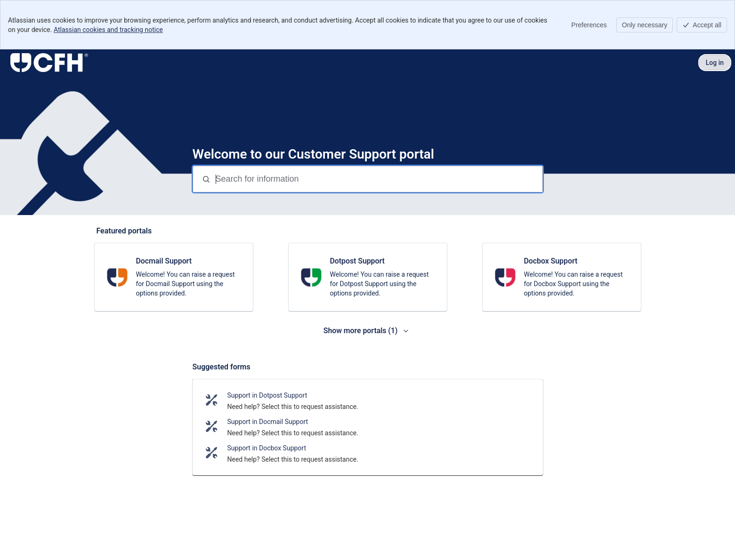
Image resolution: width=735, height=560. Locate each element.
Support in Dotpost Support (267, 395)
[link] (174, 277)
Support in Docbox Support (267, 448)
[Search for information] (378, 179)
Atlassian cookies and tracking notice (108, 30)
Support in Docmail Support (268, 422)
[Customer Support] (49, 63)
